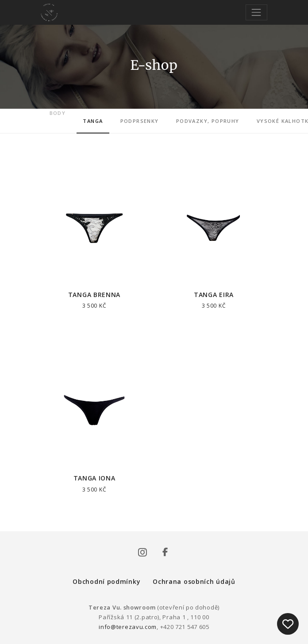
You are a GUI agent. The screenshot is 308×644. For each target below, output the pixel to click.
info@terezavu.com (128, 627)
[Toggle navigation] (256, 12)
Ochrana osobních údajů (194, 581)
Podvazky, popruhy (208, 121)
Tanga (93, 121)
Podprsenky (140, 121)
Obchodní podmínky (106, 581)
